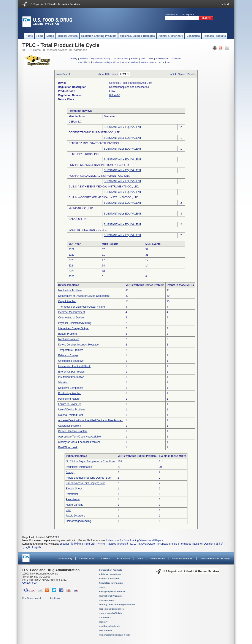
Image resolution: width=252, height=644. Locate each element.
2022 (71, 255)
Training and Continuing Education (117, 604)
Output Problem (67, 301)
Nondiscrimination (183, 558)
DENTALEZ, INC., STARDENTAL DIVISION (94, 143)
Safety (102, 587)
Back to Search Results (182, 74)
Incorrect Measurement (71, 312)
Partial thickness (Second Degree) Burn (89, 478)
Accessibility (65, 558)
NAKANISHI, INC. (79, 219)
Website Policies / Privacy (215, 558)
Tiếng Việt (89, 544)
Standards (176, 59)
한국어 (101, 544)
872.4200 (115, 95)
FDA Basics (124, 558)
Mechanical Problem (70, 291)
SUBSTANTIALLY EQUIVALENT (123, 127)
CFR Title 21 (84, 62)
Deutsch (209, 544)
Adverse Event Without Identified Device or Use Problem (91, 420)
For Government (32, 598)
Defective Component (71, 388)
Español (64, 544)
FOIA (140, 558)
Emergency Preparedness (112, 592)
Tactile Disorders (75, 516)
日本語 (219, 544)
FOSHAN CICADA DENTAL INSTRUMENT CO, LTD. (99, 165)
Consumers (105, 617)
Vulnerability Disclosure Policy (115, 635)
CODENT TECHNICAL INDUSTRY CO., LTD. (95, 132)
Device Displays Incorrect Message (78, 345)
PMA (143, 59)
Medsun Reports (149, 62)
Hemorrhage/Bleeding (78, 521)
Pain (68, 510)
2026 (71, 276)
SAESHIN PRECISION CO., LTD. (88, 230)
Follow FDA (172, 14)
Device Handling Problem (73, 431)
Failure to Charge (68, 355)
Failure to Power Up (70, 404)
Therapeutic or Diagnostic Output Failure (81, 307)
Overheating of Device (71, 318)
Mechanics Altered (69, 339)
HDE (151, 59)
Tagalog (112, 544)
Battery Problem (67, 334)
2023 (71, 260)
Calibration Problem (69, 426)
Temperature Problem (71, 350)
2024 (71, 266)
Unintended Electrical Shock (74, 366)
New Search (63, 74)
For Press (55, 598)
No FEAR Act (158, 558)
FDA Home (34, 50)
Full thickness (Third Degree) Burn (86, 483)
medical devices (57, 50)
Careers (105, 558)
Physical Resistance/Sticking (75, 323)
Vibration (63, 383)
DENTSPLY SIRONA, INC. (84, 154)
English (36, 547)
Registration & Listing (101, 59)
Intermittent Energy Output (73, 328)
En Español (188, 14)
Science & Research (109, 579)
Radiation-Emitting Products (106, 62)
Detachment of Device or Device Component (84, 296)
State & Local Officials (110, 613)
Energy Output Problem (72, 372)
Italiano (197, 544)
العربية (134, 544)
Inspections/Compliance (112, 609)
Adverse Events (121, 59)
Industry (103, 622)
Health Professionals (110, 626)
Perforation (72, 494)
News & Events (107, 600)
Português (185, 544)
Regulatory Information (111, 583)
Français (163, 544)
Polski (174, 544)
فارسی (26, 547)
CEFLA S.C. (75, 122)
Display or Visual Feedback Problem (79, 442)
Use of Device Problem (71, 410)
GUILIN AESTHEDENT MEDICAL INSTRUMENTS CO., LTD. (104, 187)
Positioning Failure (69, 399)
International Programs (111, 596)
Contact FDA (87, 558)
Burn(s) (70, 472)
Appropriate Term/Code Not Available (79, 437)
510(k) (74, 59)
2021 (71, 249)
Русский (123, 544)
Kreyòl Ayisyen (148, 544)
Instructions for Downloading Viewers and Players (135, 540)
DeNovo (84, 59)
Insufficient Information (71, 377)
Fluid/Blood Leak (68, 447)
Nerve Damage (75, 505)
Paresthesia (73, 499)
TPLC (170, 62)
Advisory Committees (110, 574)
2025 (71, 271)
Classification (162, 59)
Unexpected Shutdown (71, 361)
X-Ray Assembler (130, 62)
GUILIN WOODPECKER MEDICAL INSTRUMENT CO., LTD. (104, 197)
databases (80, 50)
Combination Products (111, 570)
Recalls (134, 59)
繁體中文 (76, 544)
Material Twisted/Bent (71, 415)
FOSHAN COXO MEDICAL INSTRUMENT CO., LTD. (99, 176)
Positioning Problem (70, 393)
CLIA (162, 62)
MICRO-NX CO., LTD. (81, 208)
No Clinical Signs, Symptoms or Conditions (90, 462)
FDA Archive (105, 630)
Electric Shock (74, 489)
